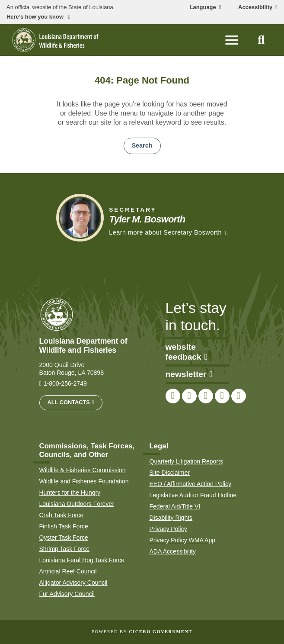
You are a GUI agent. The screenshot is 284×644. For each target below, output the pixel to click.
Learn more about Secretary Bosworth (165, 232)
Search (142, 145)
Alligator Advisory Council (73, 583)
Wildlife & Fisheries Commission (83, 470)
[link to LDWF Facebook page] (173, 396)
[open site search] (261, 40)
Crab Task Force (61, 515)
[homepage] (55, 40)
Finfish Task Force (64, 526)
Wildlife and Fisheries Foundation (84, 481)
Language (203, 7)
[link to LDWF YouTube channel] (222, 396)
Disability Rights (171, 518)
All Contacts (69, 402)
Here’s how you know (36, 17)
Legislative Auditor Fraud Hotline (193, 495)
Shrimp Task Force (64, 549)
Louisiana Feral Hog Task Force (82, 560)
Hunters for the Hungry (70, 493)
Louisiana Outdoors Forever (77, 504)
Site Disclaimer (170, 473)
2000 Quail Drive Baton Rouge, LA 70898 (72, 369)
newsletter (189, 374)
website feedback (187, 352)
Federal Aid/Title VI (175, 506)
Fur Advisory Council (67, 594)
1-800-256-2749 (65, 383)
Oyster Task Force (64, 538)
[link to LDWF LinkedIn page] (239, 396)
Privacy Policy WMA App (183, 540)
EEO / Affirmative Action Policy (191, 484)
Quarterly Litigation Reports (186, 461)
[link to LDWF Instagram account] (206, 396)
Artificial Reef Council (68, 571)
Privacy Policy (168, 529)
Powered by (142, 632)
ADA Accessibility (173, 551)
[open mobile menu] (232, 40)
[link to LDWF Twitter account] (189, 396)
